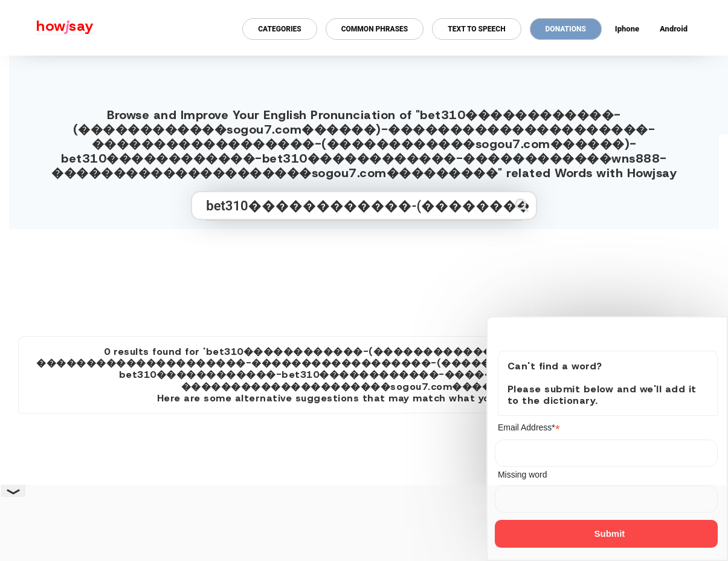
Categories (279, 29)
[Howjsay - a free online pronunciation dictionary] (47, 28)
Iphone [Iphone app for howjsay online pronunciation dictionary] (627, 29)
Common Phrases (375, 29)
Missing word (523, 475)
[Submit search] (522, 205)
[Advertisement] (364, 277)
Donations (566, 29)
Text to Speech (476, 29)
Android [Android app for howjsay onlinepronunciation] (674, 29)
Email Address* (529, 428)
